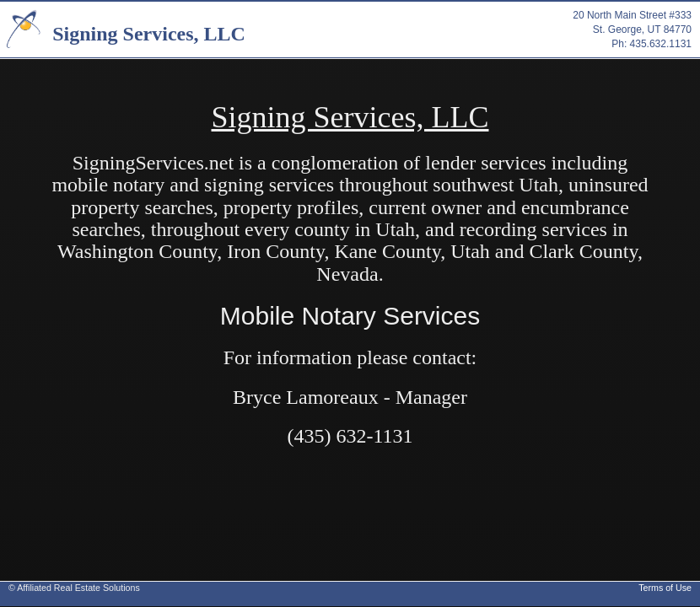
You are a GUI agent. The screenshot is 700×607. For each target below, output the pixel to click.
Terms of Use (665, 588)
